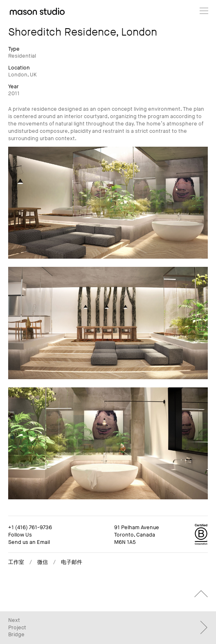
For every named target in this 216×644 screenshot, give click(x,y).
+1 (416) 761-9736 (30, 528)
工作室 (16, 562)
